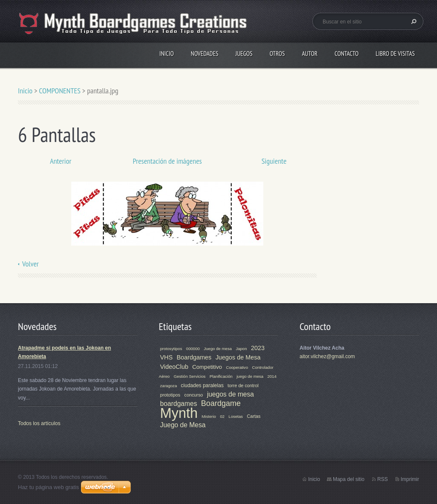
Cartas (254, 416)
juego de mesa (250, 376)
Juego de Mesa (183, 425)
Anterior (61, 161)
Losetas (236, 416)
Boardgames (194, 357)
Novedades (205, 54)
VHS (166, 357)
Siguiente (274, 161)
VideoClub (174, 367)
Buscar (413, 21)
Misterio (209, 416)
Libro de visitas (395, 54)
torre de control (243, 385)
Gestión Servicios (190, 376)
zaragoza (168, 386)
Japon (241, 349)
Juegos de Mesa (238, 357)
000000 (193, 349)
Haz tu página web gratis (48, 487)
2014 (272, 376)
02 (223, 416)
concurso (194, 395)
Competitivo (207, 367)
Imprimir (410, 479)
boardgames (179, 404)
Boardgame (221, 403)
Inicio (166, 54)
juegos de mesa (230, 394)
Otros (277, 54)
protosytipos (171, 349)
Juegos (244, 54)
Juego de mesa (218, 349)
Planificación (221, 376)
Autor (309, 54)
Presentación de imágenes (167, 161)
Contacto (347, 54)
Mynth (179, 413)
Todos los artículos (39, 423)
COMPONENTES (60, 91)
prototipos (170, 395)
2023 (258, 348)
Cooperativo (237, 367)
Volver (31, 264)
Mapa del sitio (349, 479)
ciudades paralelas (202, 385)
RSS (383, 479)
